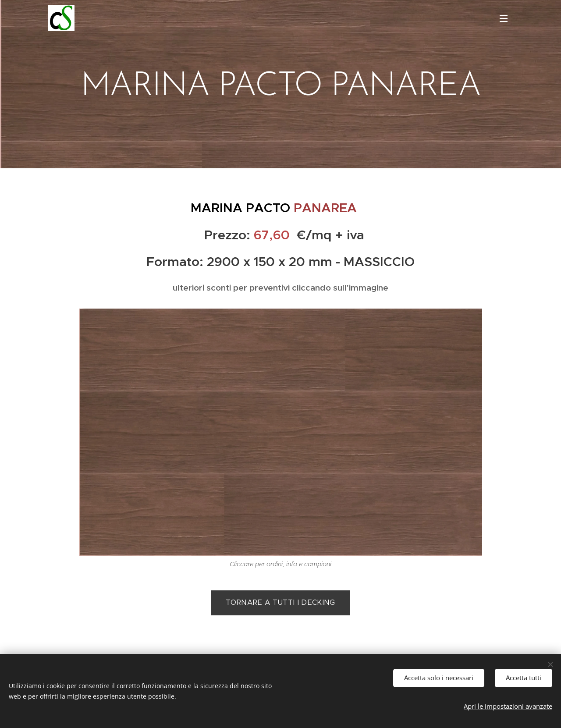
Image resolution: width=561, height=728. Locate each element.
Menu (504, 18)
